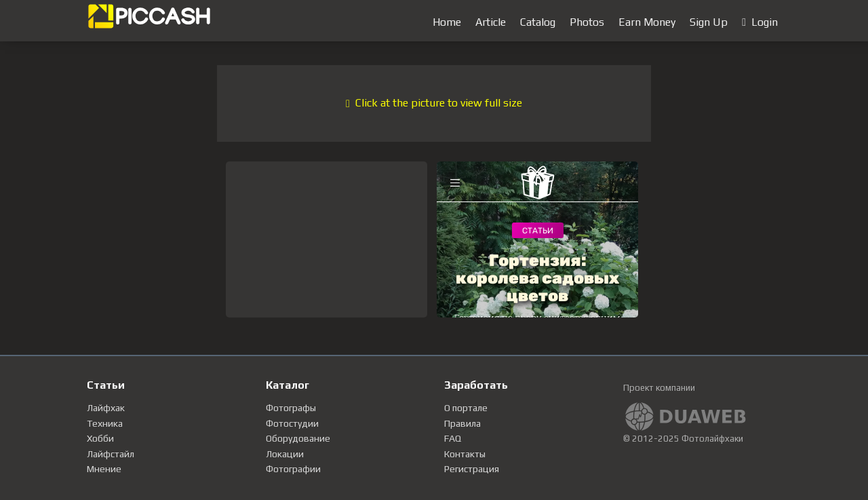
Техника (105, 423)
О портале (466, 408)
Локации (285, 454)
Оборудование (298, 438)
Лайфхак (106, 408)
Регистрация (472, 469)
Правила (462, 423)
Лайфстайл (111, 454)
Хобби (100, 438)
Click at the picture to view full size (434, 103)
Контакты (465, 454)
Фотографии (293, 469)
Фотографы (291, 408)
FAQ (453, 438)
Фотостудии (292, 423)
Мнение (104, 469)
